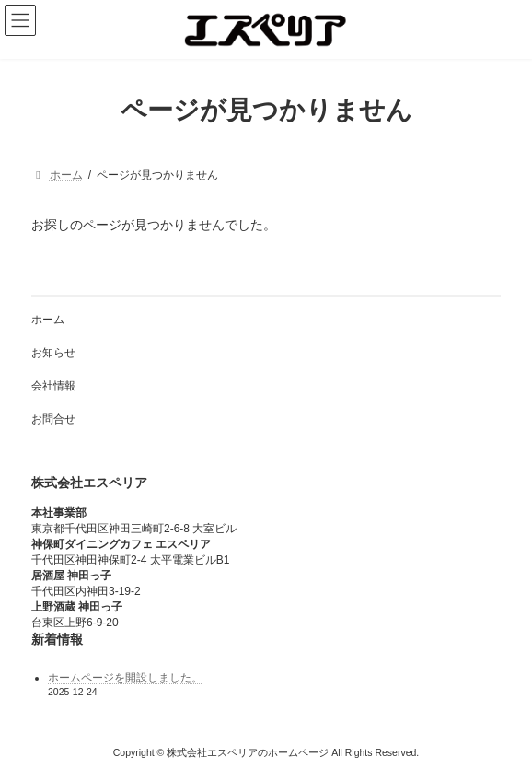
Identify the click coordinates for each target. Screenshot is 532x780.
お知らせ (53, 353)
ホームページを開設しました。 (125, 678)
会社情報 (53, 386)
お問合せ (53, 419)
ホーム (48, 320)
